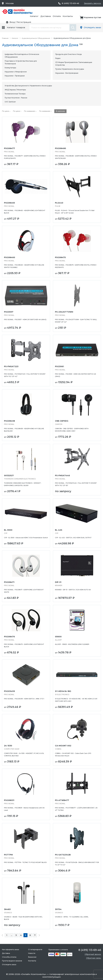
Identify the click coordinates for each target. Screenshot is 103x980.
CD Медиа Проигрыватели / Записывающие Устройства (74, 64)
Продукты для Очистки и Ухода (68, 54)
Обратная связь (94, 958)
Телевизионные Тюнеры (15, 94)
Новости (32, 953)
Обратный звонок (93, 954)
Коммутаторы (10, 68)
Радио (58, 58)
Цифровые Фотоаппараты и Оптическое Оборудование (22, 55)
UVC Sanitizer (10, 102)
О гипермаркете (35, 949)
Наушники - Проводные (15, 76)
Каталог (62, 12)
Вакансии (32, 957)
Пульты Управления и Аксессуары (70, 69)
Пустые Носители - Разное (16, 98)
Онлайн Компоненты (33, 974)
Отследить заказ (92, 27)
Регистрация (94, 19)
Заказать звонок (92, 3)
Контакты (96, 12)
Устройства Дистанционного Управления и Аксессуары (28, 86)
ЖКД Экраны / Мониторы (15, 90)
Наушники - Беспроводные (67, 73)
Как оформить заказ (11, 949)
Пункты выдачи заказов (12, 961)
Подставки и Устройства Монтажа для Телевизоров (21, 62)
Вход (82, 19)
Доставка (74, 12)
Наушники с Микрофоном (16, 72)
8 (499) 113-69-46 (70, 3)
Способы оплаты (9, 957)
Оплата (85, 12)
